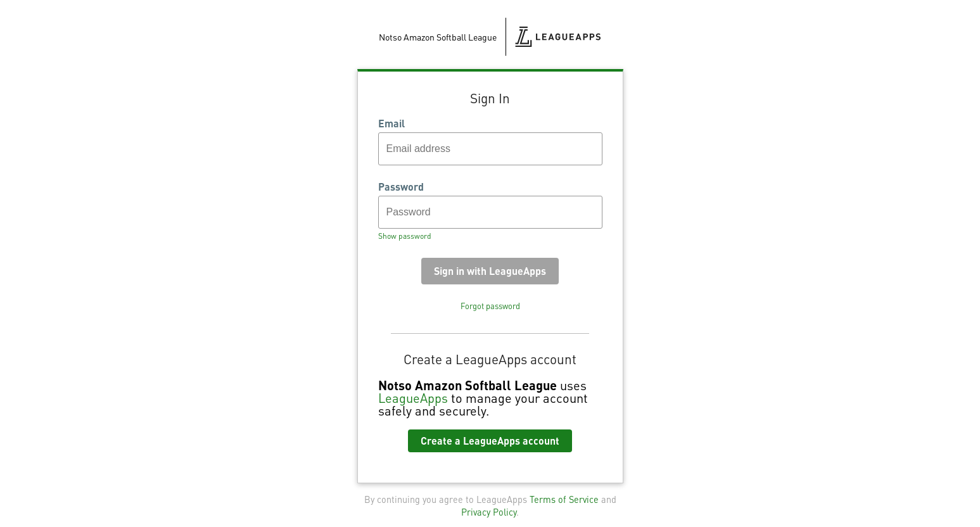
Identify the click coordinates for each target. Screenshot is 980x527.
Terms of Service (564, 499)
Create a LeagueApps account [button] (490, 441)
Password (401, 187)
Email (391, 124)
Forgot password (490, 306)
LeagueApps (413, 398)
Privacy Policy (489, 512)
